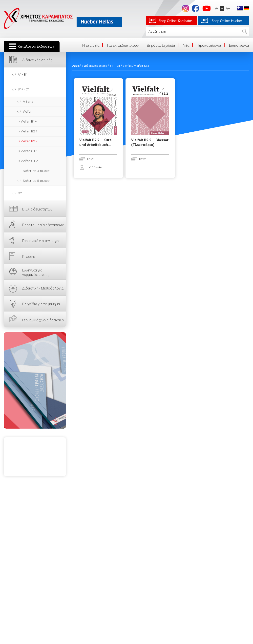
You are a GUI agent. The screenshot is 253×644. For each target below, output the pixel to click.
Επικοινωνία (239, 45)
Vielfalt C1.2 (29, 161)
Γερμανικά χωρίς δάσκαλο (43, 320)
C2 (20, 193)
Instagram (186, 8)
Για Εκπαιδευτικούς (123, 45)
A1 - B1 (23, 74)
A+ (228, 8)
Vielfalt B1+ (29, 121)
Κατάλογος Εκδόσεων (36, 46)
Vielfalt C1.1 (29, 151)
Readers (29, 257)
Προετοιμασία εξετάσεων (43, 225)
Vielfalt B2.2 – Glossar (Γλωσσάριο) (150, 143)
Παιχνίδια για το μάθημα (41, 304)
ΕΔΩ (35, 380)
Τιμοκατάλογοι (209, 45)
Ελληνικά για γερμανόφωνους (36, 272)
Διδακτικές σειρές (37, 60)
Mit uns (28, 102)
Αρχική (77, 66)
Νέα (186, 45)
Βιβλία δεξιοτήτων (37, 209)
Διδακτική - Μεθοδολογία (43, 288)
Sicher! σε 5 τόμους (36, 181)
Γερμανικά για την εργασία (43, 241)
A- (217, 8)
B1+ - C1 (24, 89)
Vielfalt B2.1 (29, 131)
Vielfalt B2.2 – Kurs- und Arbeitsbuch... (96, 143)
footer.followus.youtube (207, 8)
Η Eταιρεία (91, 45)
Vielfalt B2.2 (29, 141)
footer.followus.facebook (195, 8)
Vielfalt (28, 112)
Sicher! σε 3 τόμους (36, 171)
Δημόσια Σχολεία (161, 45)
